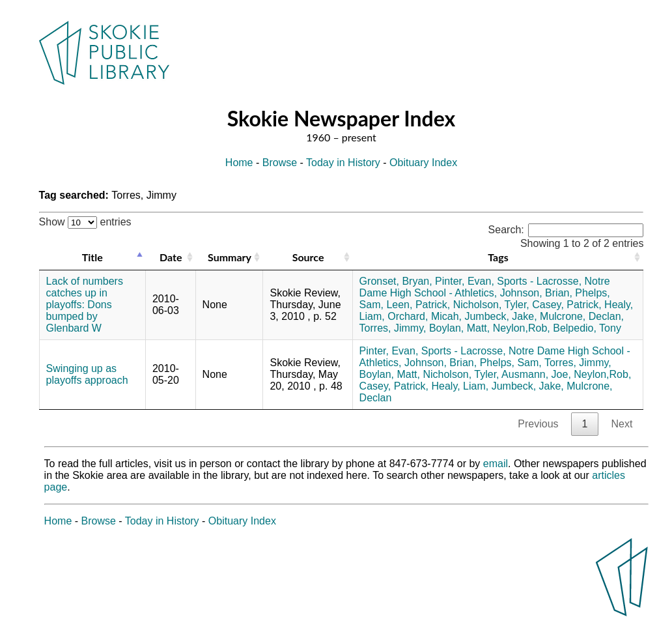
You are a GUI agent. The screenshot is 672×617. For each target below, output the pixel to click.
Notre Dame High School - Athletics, (485, 287)
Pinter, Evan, (465, 281)
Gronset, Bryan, (396, 281)
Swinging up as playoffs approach (87, 374)
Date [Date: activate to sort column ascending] (171, 257)
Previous (538, 424)
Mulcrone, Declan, (582, 316)
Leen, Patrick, (418, 305)
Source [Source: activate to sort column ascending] (308, 257)
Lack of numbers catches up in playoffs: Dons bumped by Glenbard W (85, 305)
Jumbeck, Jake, (500, 316)
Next (622, 424)
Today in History (343, 163)
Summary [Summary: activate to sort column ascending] (230, 257)
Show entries (85, 222)
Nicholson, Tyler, (491, 305)
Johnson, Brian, (536, 293)
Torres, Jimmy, (393, 328)
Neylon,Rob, (522, 328)
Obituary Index (423, 163)
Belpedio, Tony (587, 328)
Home (239, 163)
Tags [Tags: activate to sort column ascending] (498, 257)
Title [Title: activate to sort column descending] (92, 257)
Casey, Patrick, (567, 305)
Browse (280, 163)
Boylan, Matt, (459, 328)
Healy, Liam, (460, 386)
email (496, 464)
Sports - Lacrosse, (539, 281)
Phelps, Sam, (511, 363)
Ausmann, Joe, (536, 374)
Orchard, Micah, (425, 316)
